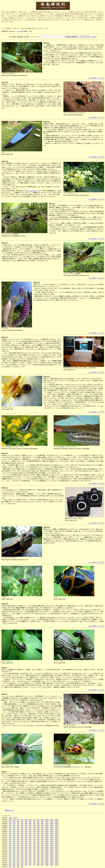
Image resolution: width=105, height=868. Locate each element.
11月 (10, 818)
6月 (30, 820)
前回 (16, 716)
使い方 (94, 37)
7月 (34, 820)
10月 (47, 820)
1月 (10, 820)
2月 (14, 820)
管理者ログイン (10, 810)
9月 (42, 820)
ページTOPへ (93, 78)
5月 (26, 820)
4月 (22, 820)
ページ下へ (101, 78)
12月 (15, 818)
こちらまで (20, 31)
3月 (18, 820)
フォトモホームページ (33, 191)
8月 (38, 820)
